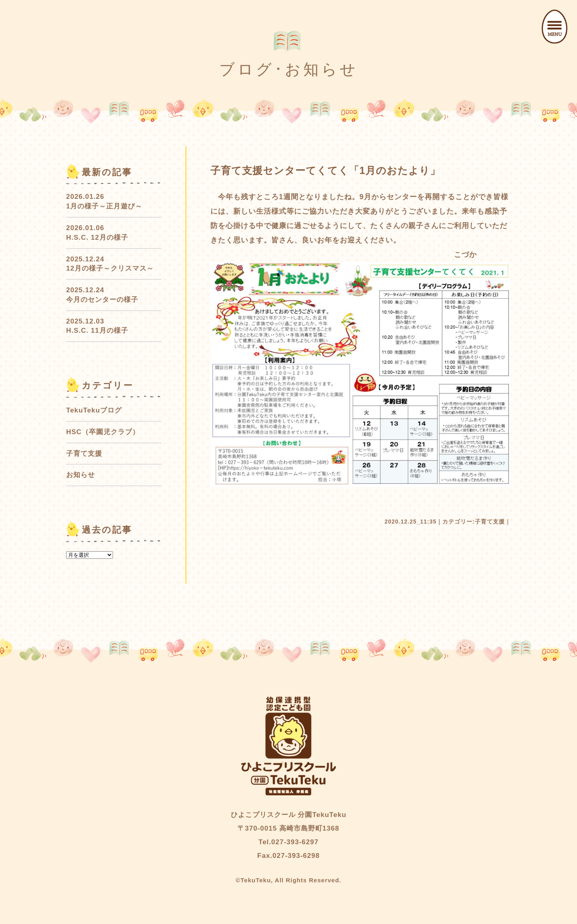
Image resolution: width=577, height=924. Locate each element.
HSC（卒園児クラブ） (103, 432)
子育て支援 (490, 522)
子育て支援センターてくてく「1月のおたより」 (325, 170)
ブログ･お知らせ (289, 69)
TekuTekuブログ (94, 410)
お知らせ (81, 475)
